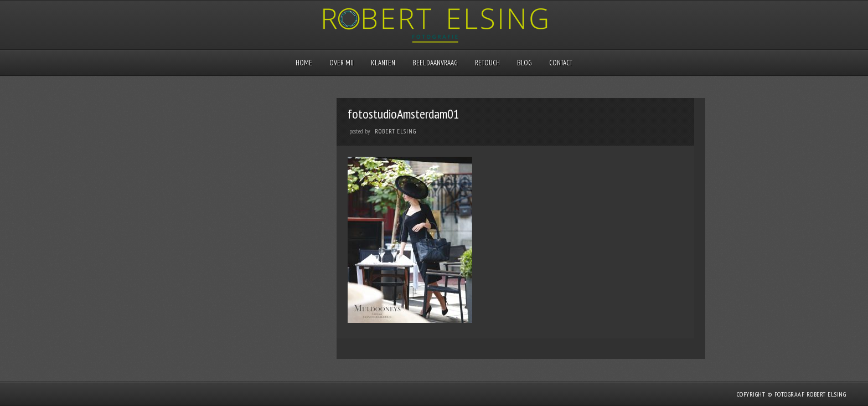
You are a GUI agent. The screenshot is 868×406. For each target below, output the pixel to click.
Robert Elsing (396, 131)
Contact (561, 63)
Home (304, 63)
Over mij (342, 63)
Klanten (383, 63)
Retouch (487, 63)
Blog (525, 63)
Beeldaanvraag (435, 63)
